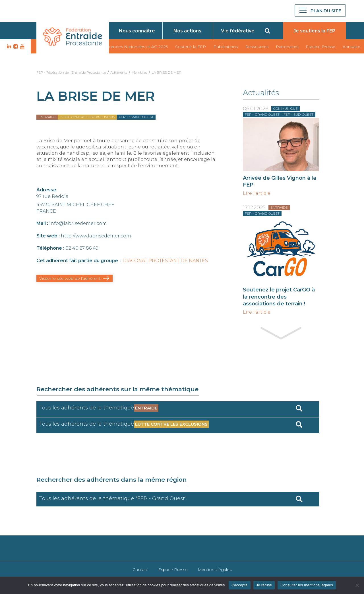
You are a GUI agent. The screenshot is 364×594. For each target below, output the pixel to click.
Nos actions (187, 31)
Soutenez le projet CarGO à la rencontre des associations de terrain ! (279, 297)
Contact (140, 570)
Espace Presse (320, 47)
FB (15, 47)
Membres (139, 72)
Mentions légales (215, 570)
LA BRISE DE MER (167, 72)
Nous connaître (137, 31)
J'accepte (240, 585)
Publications (226, 47)
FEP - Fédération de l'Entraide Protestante (71, 72)
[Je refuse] (357, 585)
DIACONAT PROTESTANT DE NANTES (165, 261)
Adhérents (119, 72)
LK (8, 47)
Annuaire (351, 47)
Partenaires (287, 47)
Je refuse (264, 585)
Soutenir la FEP (191, 47)
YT (21, 47)
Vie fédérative (238, 31)
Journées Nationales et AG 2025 (136, 47)
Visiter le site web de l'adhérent (70, 278)
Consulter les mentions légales (307, 585)
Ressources (257, 47)
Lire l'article (257, 193)
